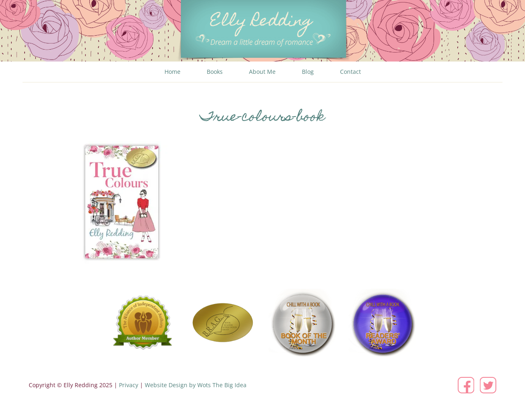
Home (172, 72)
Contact (350, 72)
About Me (262, 72)
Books (215, 72)
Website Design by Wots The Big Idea (196, 385)
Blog (308, 72)
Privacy (129, 385)
